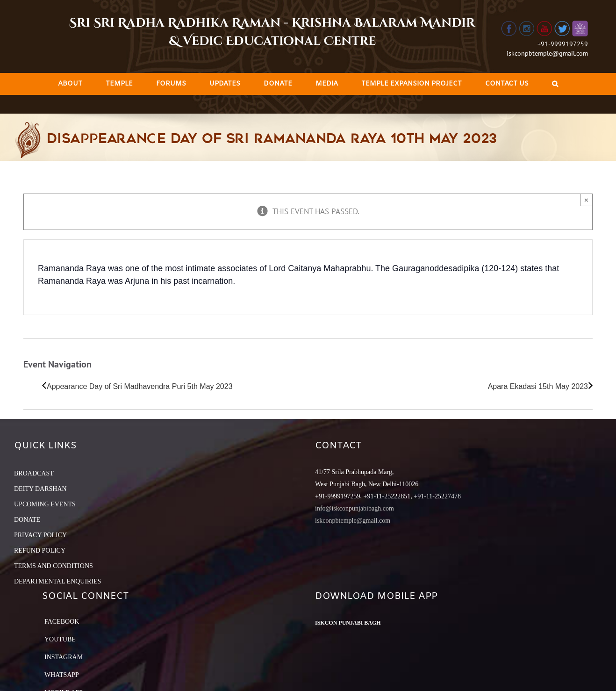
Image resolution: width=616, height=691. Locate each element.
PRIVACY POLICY (40, 535)
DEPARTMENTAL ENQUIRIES (57, 581)
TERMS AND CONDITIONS (54, 566)
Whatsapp (62, 675)
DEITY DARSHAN (40, 489)
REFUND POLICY (40, 551)
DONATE (27, 520)
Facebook (62, 622)
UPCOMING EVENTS (45, 504)
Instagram (64, 657)
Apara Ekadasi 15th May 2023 (538, 386)
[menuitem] (70, 84)
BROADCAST (34, 473)
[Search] (555, 84)
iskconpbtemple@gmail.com (547, 53)
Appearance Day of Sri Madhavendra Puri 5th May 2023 (140, 386)
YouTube (60, 639)
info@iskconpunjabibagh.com (355, 508)
